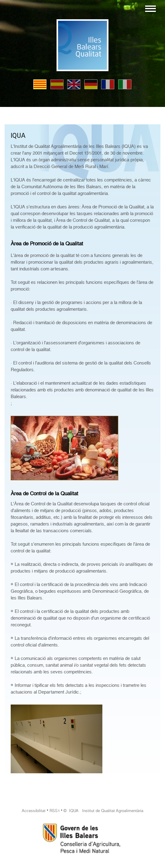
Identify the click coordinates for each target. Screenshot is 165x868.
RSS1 (55, 811)
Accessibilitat (34, 811)
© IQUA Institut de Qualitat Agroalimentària (103, 811)
